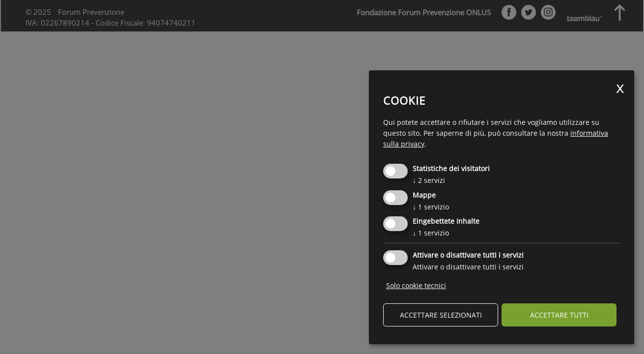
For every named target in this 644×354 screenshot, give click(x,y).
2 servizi (429, 180)
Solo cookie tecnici (416, 285)
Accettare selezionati (441, 315)
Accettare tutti (559, 315)
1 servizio (431, 207)
